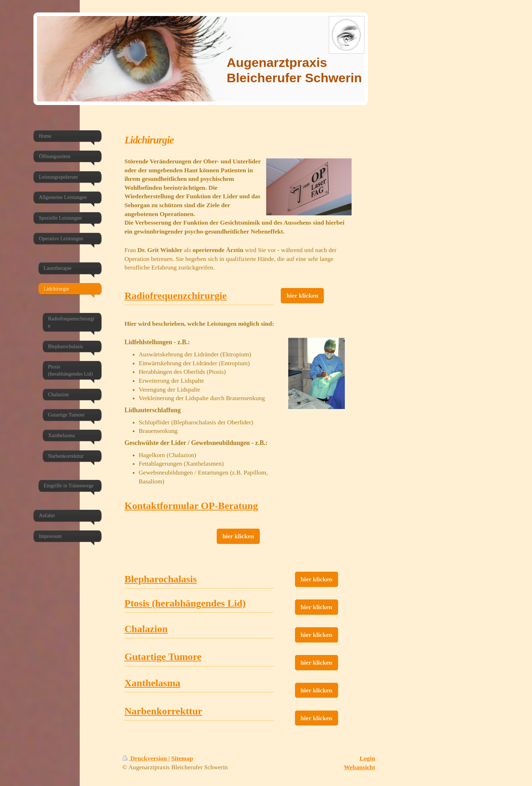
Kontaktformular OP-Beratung (191, 506)
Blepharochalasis (161, 579)
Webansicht (359, 767)
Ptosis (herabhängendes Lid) (185, 603)
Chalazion (146, 629)
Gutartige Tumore (163, 657)
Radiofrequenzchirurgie (176, 296)
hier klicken (302, 295)
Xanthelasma (152, 683)
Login (367, 758)
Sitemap (182, 758)
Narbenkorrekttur (164, 711)
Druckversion (145, 758)
